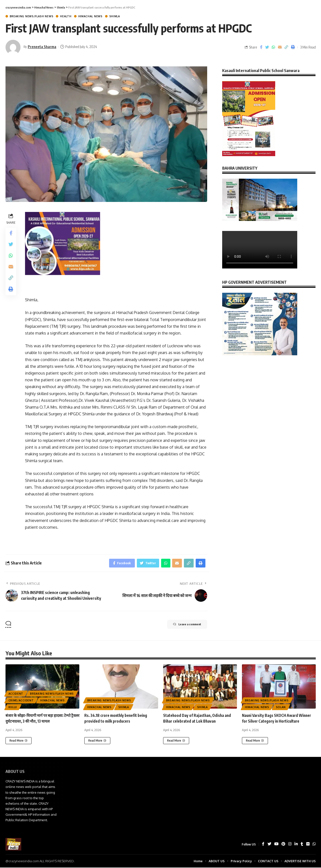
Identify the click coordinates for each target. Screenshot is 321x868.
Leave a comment (182, 626)
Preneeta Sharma (43, 47)
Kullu (13, 708)
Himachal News (90, 16)
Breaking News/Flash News (32, 16)
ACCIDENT (16, 695)
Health (66, 16)
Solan (281, 708)
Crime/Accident (21, 702)
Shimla (115, 16)
